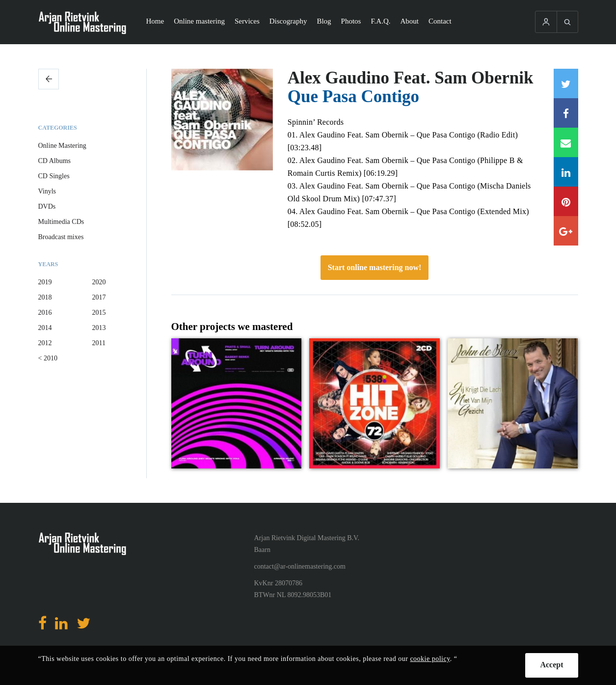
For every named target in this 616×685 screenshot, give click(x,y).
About (410, 21)
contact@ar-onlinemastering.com (300, 566)
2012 (45, 343)
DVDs (47, 206)
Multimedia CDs (61, 222)
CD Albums (55, 161)
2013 (99, 328)
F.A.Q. (380, 21)
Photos (351, 21)
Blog (324, 21)
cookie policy (430, 659)
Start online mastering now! (375, 267)
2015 (99, 313)
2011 (99, 343)
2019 (45, 282)
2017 (99, 297)
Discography (288, 21)
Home (155, 21)
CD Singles (54, 176)
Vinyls (47, 191)
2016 (45, 313)
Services (247, 21)
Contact (440, 21)
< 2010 (48, 358)
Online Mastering (62, 146)
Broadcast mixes (61, 237)
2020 (99, 282)
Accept (551, 665)
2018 (45, 297)
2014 (45, 328)
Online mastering (199, 21)
